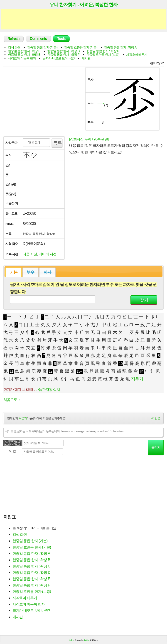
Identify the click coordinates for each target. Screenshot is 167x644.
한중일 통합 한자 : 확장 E (24, 55)
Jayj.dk (86, 640)
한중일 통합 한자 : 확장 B (24, 51)
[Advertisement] (83, 19)
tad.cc (71, 640)
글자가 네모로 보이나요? (59, 58)
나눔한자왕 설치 (48, 390)
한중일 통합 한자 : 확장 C (63, 51)
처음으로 (12, 400)
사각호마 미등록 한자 (22, 58)
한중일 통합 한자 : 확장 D (103, 51)
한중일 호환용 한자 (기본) (81, 47)
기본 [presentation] (14, 272)
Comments (38, 39)
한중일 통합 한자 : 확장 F (63, 55)
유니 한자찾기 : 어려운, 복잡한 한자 (84, 5)
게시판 (86, 58)
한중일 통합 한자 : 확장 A (120, 47)
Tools (61, 39)
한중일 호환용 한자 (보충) (103, 55)
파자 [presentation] (47, 272)
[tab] (14, 272)
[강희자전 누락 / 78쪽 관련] (89, 139)
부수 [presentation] (30, 272)
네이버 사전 (47, 254)
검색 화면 (14, 47)
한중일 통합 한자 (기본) (42, 47)
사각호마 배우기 (137, 55)
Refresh (14, 39)
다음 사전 (30, 254)
